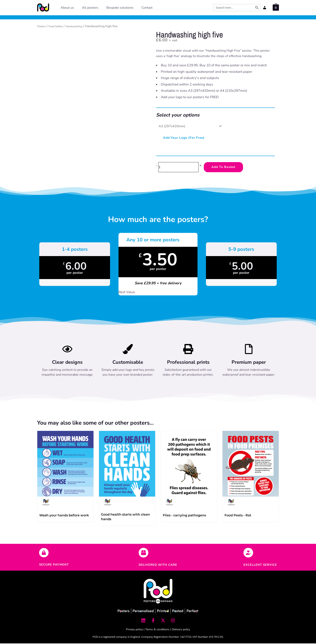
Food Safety (60, 26)
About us (67, 8)
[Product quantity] (181, 167)
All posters (90, 8)
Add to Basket (229, 167)
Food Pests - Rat (238, 516)
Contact (147, 8)
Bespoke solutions (120, 8)
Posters (43, 26)
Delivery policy (181, 630)
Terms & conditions (157, 630)
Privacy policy (134, 630)
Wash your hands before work (64, 516)
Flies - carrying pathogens (184, 516)
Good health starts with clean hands (125, 517)
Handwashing (81, 26)
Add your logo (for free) (186, 138)
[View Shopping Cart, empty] (276, 7)
